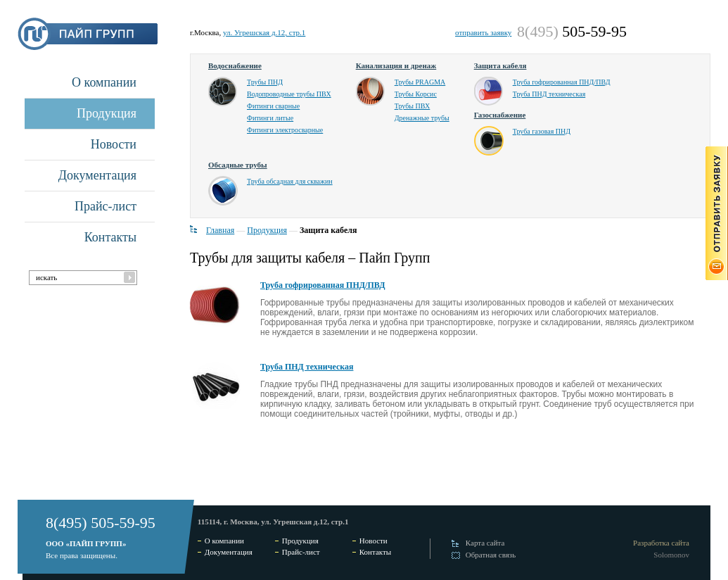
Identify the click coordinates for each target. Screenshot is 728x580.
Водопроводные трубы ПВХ (289, 94)
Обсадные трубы (238, 165)
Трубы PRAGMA (420, 82)
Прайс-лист (106, 206)
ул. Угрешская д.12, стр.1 (264, 32)
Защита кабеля (500, 65)
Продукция (107, 113)
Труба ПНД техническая (549, 94)
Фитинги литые (270, 118)
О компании (104, 82)
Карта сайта (485, 543)
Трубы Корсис (416, 94)
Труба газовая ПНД (542, 131)
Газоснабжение (500, 115)
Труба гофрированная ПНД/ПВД (562, 82)
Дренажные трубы (422, 118)
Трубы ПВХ (413, 106)
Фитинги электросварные (285, 130)
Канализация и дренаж (396, 65)
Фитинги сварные (273, 106)
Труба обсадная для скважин (290, 181)
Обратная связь (491, 555)
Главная (220, 230)
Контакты (110, 237)
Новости (114, 144)
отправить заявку (483, 32)
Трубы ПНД (265, 82)
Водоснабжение (235, 65)
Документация (97, 175)
